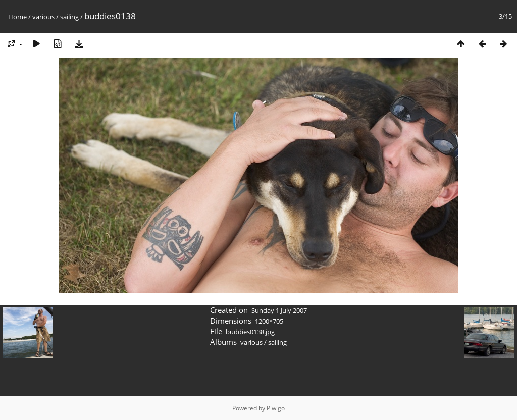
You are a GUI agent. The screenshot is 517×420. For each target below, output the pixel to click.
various (43, 17)
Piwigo (276, 408)
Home (17, 17)
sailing (69, 17)
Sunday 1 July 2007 (279, 310)
